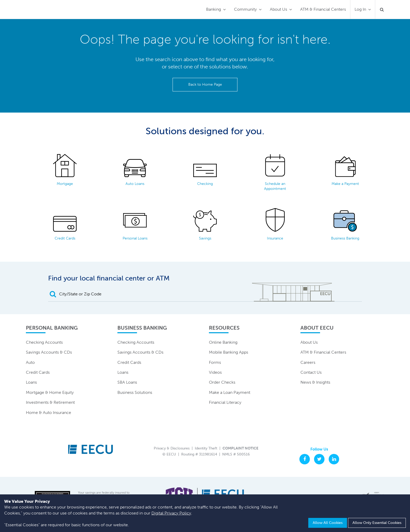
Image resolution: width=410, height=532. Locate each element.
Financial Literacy (225, 402)
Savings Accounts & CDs (49, 352)
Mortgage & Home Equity (50, 392)
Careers (308, 362)
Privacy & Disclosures (172, 448)
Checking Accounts (44, 342)
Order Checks (222, 382)
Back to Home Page (205, 84)
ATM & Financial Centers (323, 9)
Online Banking (223, 342)
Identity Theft (206, 448)
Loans (31, 382)
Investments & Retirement (50, 402)
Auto (30, 362)
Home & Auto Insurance (49, 413)
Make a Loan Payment (230, 392)
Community (245, 9)
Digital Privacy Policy (171, 513)
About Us (278, 9)
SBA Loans (127, 382)
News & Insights (315, 382)
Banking (213, 9)
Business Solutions (135, 392)
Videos (215, 372)
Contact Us (311, 372)
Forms (215, 362)
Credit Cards (38, 372)
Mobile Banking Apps (229, 352)
